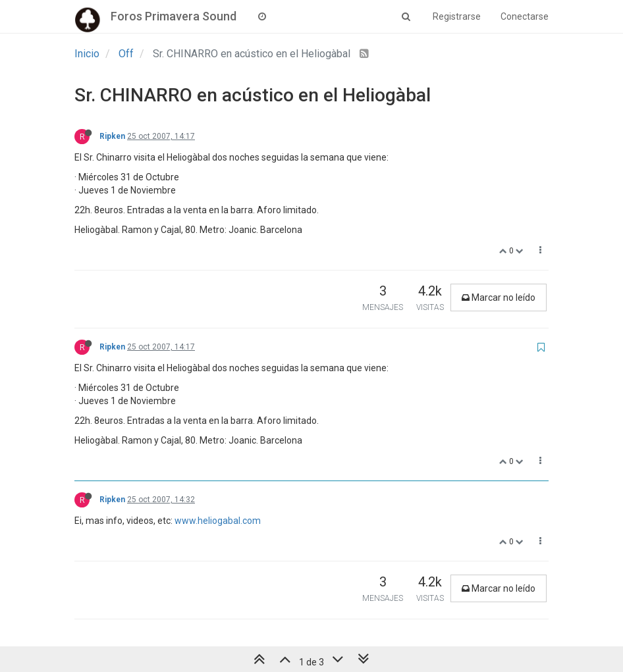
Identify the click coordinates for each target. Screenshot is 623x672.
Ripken (112, 136)
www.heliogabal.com (218, 521)
